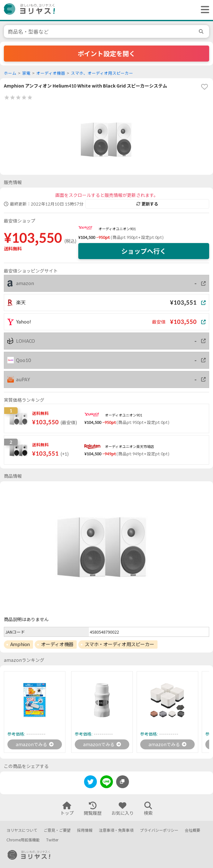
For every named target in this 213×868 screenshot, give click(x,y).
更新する (147, 204)
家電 (26, 73)
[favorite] (204, 87)
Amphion (20, 644)
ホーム (10, 73)
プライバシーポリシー (159, 830)
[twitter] (90, 783)
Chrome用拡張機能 (23, 840)
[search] (202, 31)
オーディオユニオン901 (117, 229)
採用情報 (85, 830)
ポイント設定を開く (106, 54)
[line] (106, 783)
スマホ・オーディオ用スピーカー (119, 644)
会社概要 (192, 830)
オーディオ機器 (51, 73)
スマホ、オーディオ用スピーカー (102, 73)
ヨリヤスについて (22, 830)
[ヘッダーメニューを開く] (203, 10)
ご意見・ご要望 (57, 830)
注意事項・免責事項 (116, 830)
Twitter (52, 840)
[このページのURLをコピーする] (123, 782)
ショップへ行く (144, 251)
